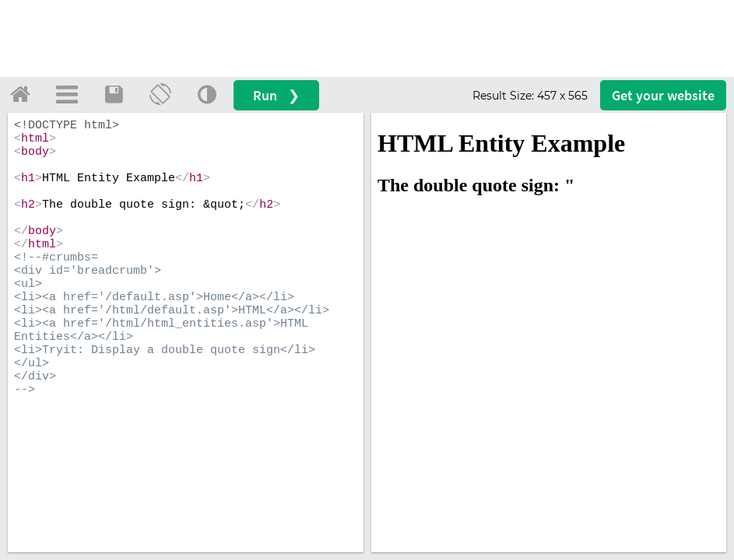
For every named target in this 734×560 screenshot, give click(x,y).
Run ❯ (276, 95)
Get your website (663, 95)
